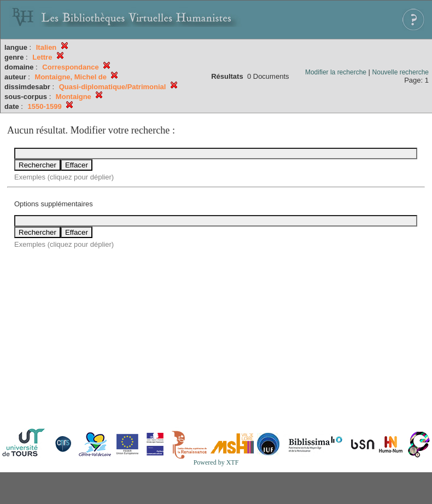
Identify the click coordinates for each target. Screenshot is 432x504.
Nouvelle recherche (401, 72)
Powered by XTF (216, 462)
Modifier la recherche (336, 72)
